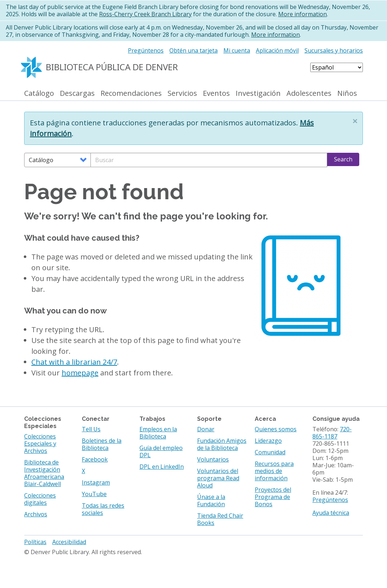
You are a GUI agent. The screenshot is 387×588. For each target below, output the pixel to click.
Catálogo (39, 93)
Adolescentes (309, 93)
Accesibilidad (69, 542)
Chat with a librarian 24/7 (74, 362)
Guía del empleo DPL (161, 451)
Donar (206, 429)
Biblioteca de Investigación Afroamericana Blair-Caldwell (44, 473)
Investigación (258, 93)
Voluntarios (213, 459)
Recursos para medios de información (274, 471)
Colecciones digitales (40, 499)
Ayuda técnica (331, 513)
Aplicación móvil (277, 50)
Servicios (182, 93)
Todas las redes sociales (103, 509)
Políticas (35, 542)
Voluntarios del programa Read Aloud (218, 478)
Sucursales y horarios (334, 50)
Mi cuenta (237, 50)
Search (343, 159)
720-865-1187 (332, 433)
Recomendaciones (131, 93)
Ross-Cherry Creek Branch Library (145, 14)
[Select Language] (337, 67)
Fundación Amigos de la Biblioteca (222, 444)
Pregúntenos (146, 50)
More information (303, 14)
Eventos (216, 93)
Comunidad (270, 452)
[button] (355, 121)
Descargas (77, 93)
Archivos (36, 514)
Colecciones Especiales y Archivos (40, 444)
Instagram (96, 482)
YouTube (94, 494)
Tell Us (91, 429)
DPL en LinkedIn (162, 467)
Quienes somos (276, 429)
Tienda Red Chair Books (220, 519)
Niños (347, 93)
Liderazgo (268, 441)
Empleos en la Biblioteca (158, 433)
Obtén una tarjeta (193, 50)
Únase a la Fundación (211, 500)
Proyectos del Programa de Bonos (273, 497)
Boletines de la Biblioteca (102, 444)
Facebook (95, 459)
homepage (80, 373)
